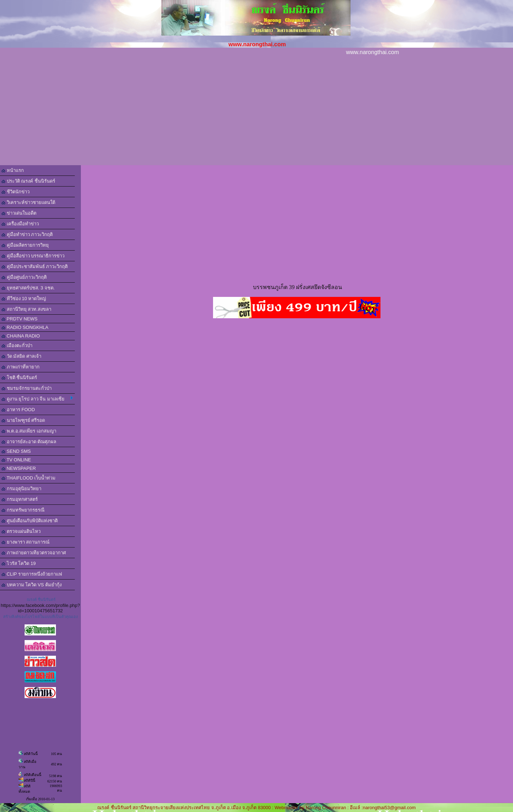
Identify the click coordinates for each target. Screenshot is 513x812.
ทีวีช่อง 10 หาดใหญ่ (24, 298)
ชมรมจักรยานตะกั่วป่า (27, 388)
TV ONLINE (16, 460)
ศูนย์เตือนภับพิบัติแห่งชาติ (30, 521)
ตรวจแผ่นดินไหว (21, 531)
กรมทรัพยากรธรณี (23, 510)
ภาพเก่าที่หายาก (20, 367)
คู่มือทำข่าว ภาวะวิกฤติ (27, 234)
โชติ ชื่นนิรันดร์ (19, 378)
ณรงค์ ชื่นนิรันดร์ (41, 599)
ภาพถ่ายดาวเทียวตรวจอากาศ (34, 553)
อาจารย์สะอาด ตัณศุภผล (29, 442)
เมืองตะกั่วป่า (17, 345)
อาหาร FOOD (18, 410)
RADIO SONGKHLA (25, 327)
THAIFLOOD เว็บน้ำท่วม (28, 478)
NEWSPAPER (19, 468)
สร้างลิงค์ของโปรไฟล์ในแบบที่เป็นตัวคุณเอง (40, 617)
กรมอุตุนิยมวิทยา (21, 489)
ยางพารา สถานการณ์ (25, 542)
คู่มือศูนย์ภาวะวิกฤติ (24, 277)
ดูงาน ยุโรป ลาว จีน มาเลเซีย (37, 399)
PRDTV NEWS (19, 319)
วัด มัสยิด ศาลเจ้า (21, 356)
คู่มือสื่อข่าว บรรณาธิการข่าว (33, 256)
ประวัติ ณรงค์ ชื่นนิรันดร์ (28, 181)
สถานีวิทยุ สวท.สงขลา (26, 309)
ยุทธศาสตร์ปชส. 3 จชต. (28, 288)
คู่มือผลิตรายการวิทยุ (25, 245)
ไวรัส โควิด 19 (19, 563)
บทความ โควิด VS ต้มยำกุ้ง (32, 585)
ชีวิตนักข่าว (15, 192)
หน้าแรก (13, 170)
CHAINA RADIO (21, 336)
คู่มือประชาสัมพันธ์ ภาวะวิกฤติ (35, 266)
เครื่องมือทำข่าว (20, 224)
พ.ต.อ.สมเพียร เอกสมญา (29, 431)
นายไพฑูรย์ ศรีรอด (23, 420)
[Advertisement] (256, 112)
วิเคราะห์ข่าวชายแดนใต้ (28, 202)
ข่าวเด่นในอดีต (19, 213)
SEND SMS (16, 451)
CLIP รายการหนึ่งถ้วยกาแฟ (32, 574)
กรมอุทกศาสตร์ (20, 499)
